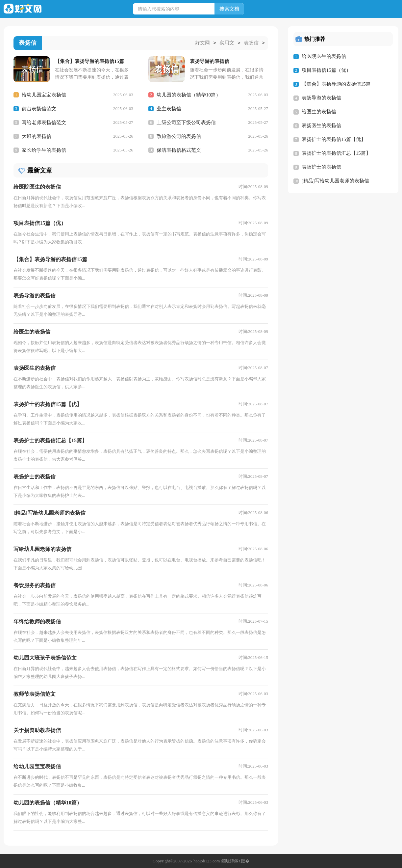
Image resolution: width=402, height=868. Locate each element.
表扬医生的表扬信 (321, 125)
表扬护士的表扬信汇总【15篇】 (336, 153)
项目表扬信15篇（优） (326, 70)
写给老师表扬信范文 (44, 122)
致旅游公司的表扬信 (179, 136)
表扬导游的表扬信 (321, 98)
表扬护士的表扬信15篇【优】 (334, 139)
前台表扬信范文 (39, 108)
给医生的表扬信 (319, 112)
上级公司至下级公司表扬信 (186, 122)
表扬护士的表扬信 (321, 167)
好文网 (202, 43)
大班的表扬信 (37, 136)
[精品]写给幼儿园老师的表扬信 (335, 181)
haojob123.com (207, 861)
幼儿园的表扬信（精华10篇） (189, 95)
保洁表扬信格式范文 (179, 150)
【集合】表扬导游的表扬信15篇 (336, 84)
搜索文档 (229, 9)
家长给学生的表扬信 (44, 150)
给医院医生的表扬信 (324, 56)
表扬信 (251, 43)
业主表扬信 (169, 108)
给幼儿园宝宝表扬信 (44, 95)
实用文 (227, 43)
